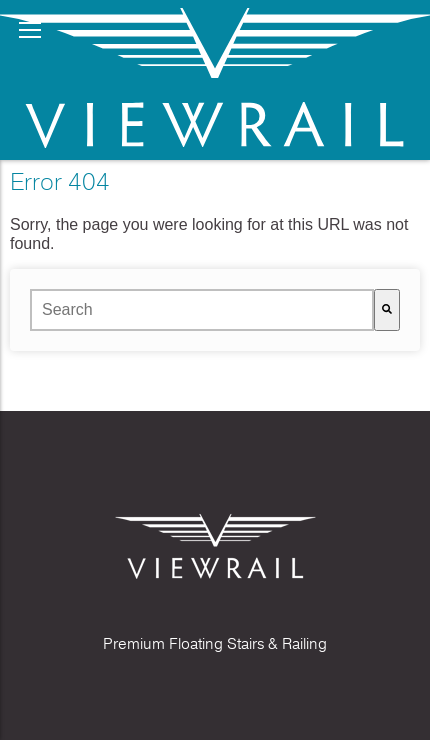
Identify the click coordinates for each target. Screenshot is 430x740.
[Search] (387, 310)
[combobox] (202, 310)
